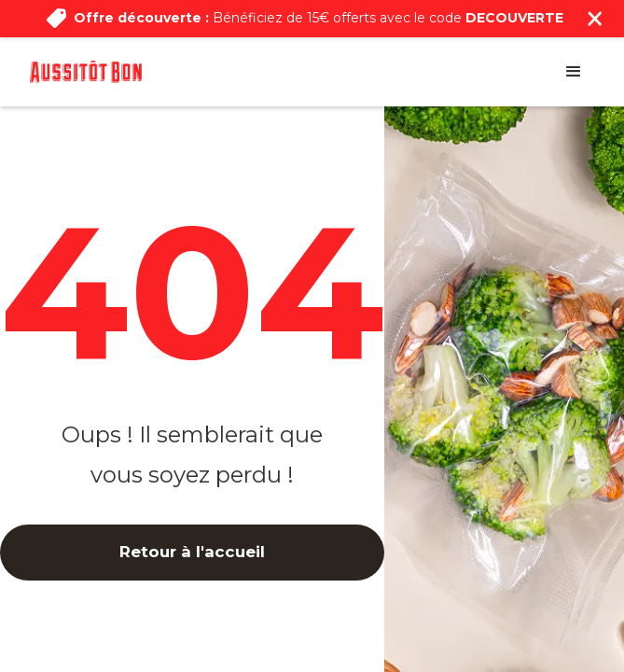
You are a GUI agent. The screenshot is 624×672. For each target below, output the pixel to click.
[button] (574, 72)
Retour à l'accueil (192, 552)
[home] (86, 72)
